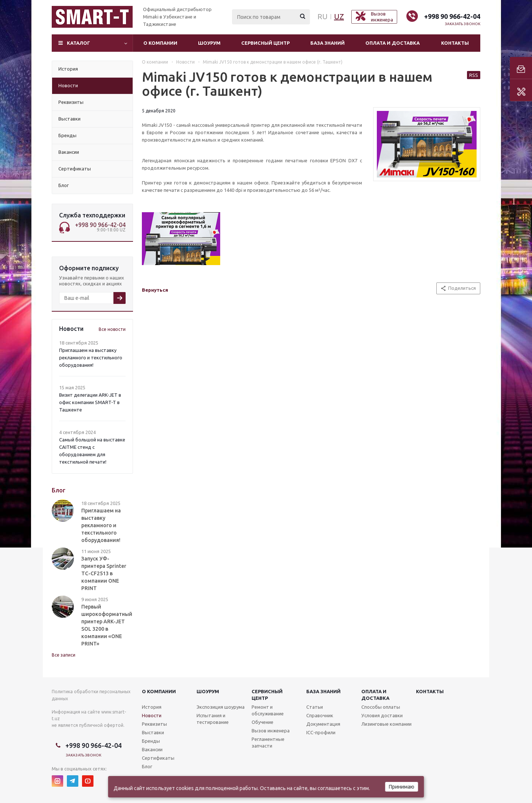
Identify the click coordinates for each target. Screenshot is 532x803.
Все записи (64, 655)
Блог (147, 766)
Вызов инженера (271, 731)
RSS (474, 75)
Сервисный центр (265, 43)
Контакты (455, 43)
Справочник (320, 715)
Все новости (112, 329)
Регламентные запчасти (268, 742)
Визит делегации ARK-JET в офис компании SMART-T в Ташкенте (90, 402)
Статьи (315, 707)
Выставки (153, 732)
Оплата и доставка (393, 43)
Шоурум (209, 43)
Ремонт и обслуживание (268, 710)
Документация (323, 724)
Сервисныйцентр (267, 695)
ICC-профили (321, 732)
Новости (152, 715)
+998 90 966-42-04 (452, 16)
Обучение (262, 722)
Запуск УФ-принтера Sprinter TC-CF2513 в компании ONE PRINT (104, 573)
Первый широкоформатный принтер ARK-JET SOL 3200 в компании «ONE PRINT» (107, 625)
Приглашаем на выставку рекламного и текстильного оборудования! (91, 358)
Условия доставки (382, 715)
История (152, 707)
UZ (339, 16)
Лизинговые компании (386, 724)
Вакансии (152, 749)
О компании (160, 43)
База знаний (328, 43)
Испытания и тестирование (213, 719)
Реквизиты (154, 724)
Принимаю (402, 787)
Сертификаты (158, 758)
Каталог (79, 43)
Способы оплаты (381, 707)
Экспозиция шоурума (221, 707)
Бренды (151, 741)
